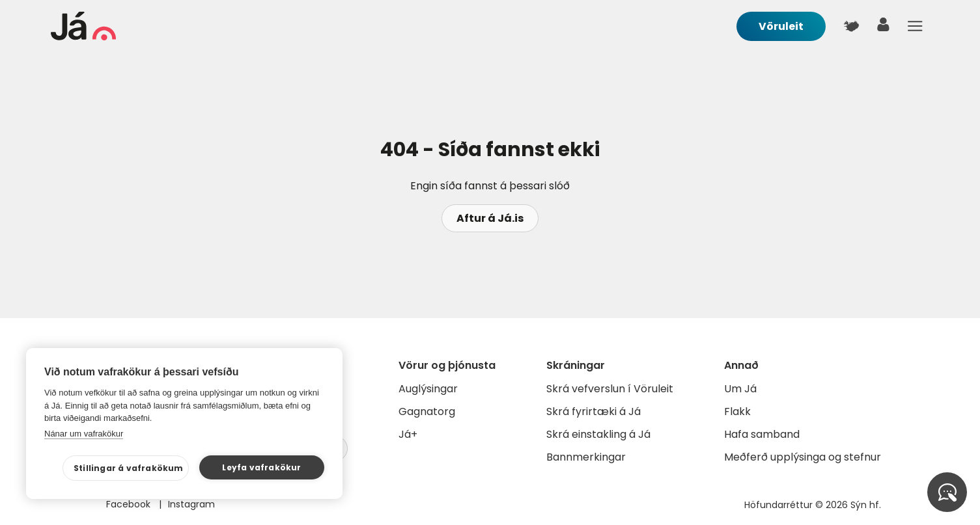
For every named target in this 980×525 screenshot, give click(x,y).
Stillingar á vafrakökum (129, 468)
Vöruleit (781, 26)
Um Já (740, 389)
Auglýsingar (428, 389)
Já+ (408, 434)
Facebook (130, 504)
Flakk (737, 411)
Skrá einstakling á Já (598, 434)
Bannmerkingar (586, 457)
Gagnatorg (427, 411)
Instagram (191, 504)
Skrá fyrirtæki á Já (594, 411)
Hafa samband (762, 434)
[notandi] (884, 28)
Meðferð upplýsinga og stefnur (803, 457)
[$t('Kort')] (852, 26)
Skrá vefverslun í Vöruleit (610, 389)
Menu (916, 26)
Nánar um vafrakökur (84, 434)
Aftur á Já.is (490, 218)
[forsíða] (83, 37)
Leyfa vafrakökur (261, 467)
